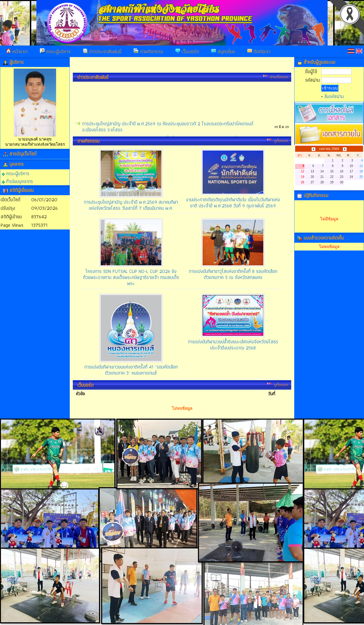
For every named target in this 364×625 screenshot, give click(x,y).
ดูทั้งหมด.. (282, 141)
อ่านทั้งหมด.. (280, 77)
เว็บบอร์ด (187, 51)
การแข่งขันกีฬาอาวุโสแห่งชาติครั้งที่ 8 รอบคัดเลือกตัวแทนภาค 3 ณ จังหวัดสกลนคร (233, 274)
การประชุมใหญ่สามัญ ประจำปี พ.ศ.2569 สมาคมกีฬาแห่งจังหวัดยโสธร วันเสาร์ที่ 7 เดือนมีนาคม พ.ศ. (131, 205)
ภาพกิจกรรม (148, 51)
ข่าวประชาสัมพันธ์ (102, 51)
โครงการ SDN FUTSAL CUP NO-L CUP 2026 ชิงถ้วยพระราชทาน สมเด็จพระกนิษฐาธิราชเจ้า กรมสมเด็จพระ (131, 277)
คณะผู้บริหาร (55, 51)
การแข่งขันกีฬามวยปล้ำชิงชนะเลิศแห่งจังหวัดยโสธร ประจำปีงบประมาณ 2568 (233, 345)
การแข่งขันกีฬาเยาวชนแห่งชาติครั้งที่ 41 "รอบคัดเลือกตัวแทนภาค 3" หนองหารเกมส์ (131, 370)
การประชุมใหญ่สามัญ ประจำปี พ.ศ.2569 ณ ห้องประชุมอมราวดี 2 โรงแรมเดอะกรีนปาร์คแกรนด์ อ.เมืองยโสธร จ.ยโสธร (168, 135)
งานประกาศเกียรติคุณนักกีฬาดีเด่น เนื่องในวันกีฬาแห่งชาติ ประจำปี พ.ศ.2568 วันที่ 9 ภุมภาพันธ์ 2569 (233, 203)
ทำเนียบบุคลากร (17, 181)
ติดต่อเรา (259, 51)
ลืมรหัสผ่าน (334, 96)
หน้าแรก (17, 51)
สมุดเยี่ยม (223, 51)
